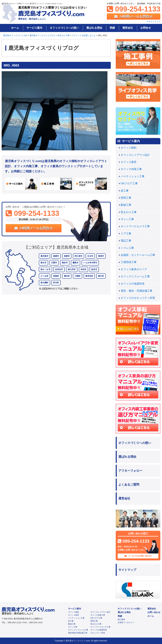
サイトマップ (154, 22)
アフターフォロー (130, 471)
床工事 (125, 191)
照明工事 (126, 198)
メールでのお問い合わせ (138, 556)
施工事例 (121, 619)
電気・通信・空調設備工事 (137, 291)
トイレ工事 (127, 248)
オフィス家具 (129, 162)
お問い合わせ (154, 612)
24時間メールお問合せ (133, 16)
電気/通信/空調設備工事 (78, 633)
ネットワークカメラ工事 (135, 226)
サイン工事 (127, 219)
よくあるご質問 (129, 485)
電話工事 (126, 241)
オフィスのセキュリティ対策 (138, 298)
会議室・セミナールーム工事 (138, 255)
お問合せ (146, 28)
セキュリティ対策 (98, 633)
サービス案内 (34, 28)
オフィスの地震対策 (133, 284)
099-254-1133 (134, 9)
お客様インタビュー (126, 622)
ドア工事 (126, 234)
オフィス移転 (129, 148)
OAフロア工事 (129, 183)
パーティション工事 (133, 176)
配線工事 (126, 205)
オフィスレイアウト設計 (135, 155)
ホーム (15, 28)
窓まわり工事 (129, 212)
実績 (112, 28)
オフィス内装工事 (131, 169)
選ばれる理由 (94, 28)
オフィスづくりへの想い (64, 28)
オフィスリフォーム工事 (135, 276)
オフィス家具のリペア (134, 269)
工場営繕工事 (129, 262)
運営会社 (128, 28)
